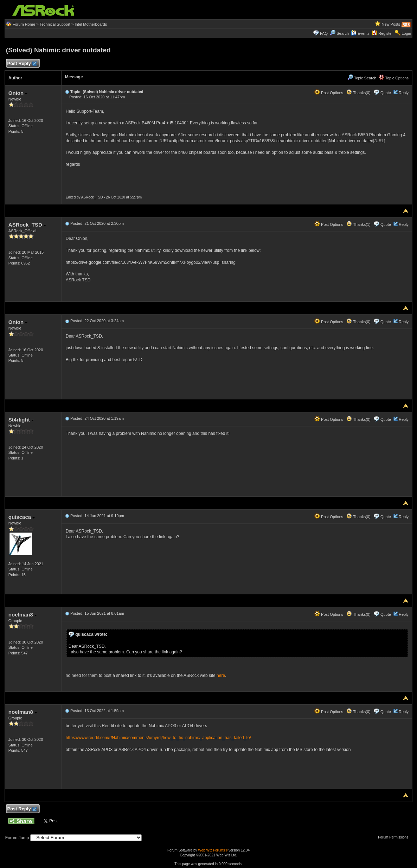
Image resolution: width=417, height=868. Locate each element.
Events (360, 33)
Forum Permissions (395, 837)
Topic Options (394, 78)
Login (406, 33)
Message (74, 77)
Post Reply (22, 64)
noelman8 (23, 615)
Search (343, 33)
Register (386, 33)
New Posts (391, 24)
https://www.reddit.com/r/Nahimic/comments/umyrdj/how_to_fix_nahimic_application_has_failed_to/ (158, 738)
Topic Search (362, 78)
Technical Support (55, 24)
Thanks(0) (358, 93)
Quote (386, 93)
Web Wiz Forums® (213, 850)
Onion (18, 93)
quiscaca (22, 517)
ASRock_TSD (27, 225)
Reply (404, 93)
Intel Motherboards (91, 24)
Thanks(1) (358, 224)
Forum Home (24, 24)
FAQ (324, 33)
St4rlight (21, 420)
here (221, 676)
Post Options (329, 93)
